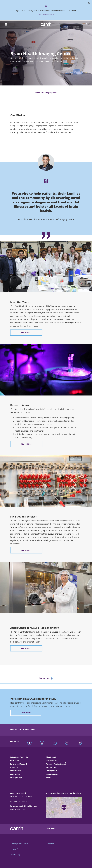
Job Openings (51, 760)
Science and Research (19, 764)
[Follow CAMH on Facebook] (30, 743)
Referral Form (51, 767)
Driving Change (16, 777)
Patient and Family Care (20, 757)
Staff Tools (50, 829)
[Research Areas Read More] (26, 444)
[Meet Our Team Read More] (26, 333)
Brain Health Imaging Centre (46, 93)
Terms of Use (16, 849)
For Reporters (51, 771)
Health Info (15, 760)
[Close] (89, 4)
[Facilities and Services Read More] (26, 550)
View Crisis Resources (46, 14)
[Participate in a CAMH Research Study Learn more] (26, 713)
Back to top (46, 678)
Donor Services (52, 774)
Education (14, 767)
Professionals (16, 771)
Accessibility (16, 855)
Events (49, 777)
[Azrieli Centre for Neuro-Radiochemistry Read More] (26, 648)
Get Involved (15, 774)
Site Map (50, 844)
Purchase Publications (55, 764)
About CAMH (51, 757)
